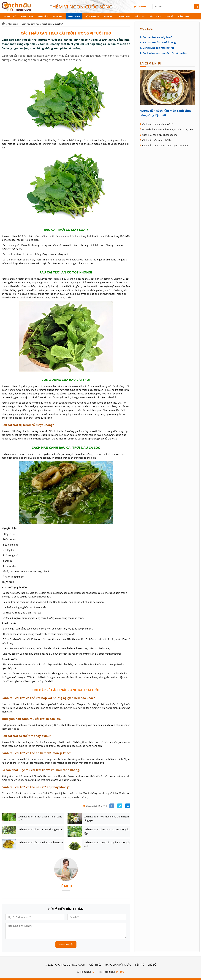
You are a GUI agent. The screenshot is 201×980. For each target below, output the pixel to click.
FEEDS (143, 7)
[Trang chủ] (3, 24)
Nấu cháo (155, 16)
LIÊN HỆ (139, 965)
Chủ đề (152, 965)
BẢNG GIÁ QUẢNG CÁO (118, 965)
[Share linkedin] (128, 806)
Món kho (58, 16)
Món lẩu (43, 16)
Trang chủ (10, 16)
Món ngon (27, 16)
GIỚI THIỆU (95, 965)
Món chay (125, 16)
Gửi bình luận (66, 945)
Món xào (109, 16)
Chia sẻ (169, 16)
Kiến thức (184, 16)
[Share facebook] (112, 806)
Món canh (74, 16)
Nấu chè (140, 16)
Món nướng (92, 16)
